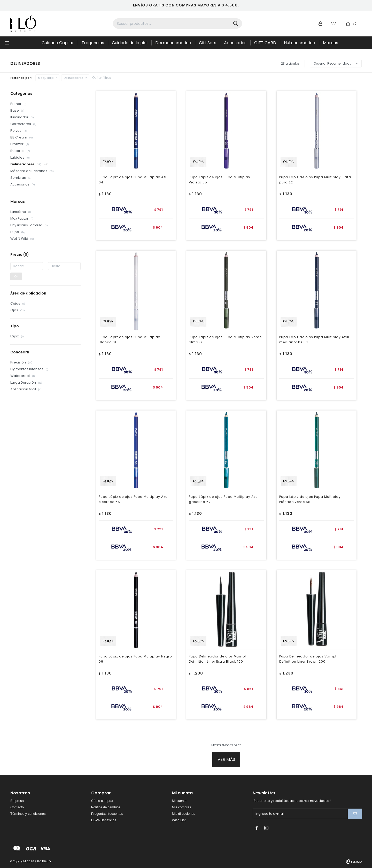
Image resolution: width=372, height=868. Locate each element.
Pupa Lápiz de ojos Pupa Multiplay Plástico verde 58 (310, 499)
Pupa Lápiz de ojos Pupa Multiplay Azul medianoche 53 (314, 340)
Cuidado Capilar (58, 43)
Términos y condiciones (28, 814)
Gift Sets (208, 43)
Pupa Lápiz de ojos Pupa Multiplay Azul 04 (134, 180)
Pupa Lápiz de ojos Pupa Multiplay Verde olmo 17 (225, 340)
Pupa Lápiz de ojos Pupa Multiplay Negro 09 (135, 659)
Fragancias (93, 43)
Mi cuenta (179, 801)
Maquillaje (46, 78)
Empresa (17, 801)
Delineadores (73, 78)
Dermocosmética (173, 43)
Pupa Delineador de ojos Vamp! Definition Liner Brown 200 (308, 659)
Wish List (179, 820)
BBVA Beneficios (104, 820)
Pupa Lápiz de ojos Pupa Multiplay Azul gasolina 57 (224, 499)
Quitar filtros (102, 78)
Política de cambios (106, 807)
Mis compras (182, 807)
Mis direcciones (184, 814)
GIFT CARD (265, 43)
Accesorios (235, 43)
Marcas (331, 43)
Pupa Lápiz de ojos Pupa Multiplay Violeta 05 (220, 180)
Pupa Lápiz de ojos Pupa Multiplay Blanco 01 (129, 340)
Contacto (17, 807)
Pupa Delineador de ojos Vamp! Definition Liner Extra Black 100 (217, 659)
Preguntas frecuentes (107, 814)
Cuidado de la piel (130, 43)
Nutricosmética (300, 43)
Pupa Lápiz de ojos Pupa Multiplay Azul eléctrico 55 (134, 499)
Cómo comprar (102, 801)
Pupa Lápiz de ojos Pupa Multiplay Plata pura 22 (315, 180)
